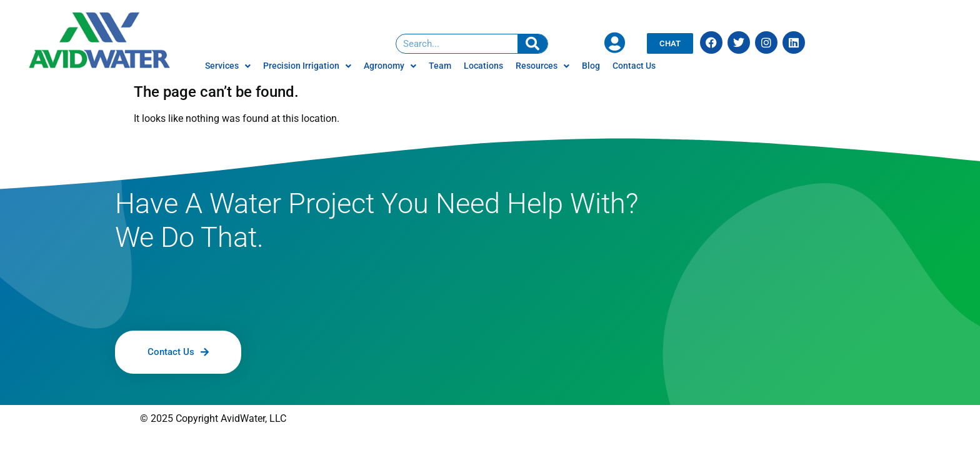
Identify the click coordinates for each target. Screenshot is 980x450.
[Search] (532, 44)
